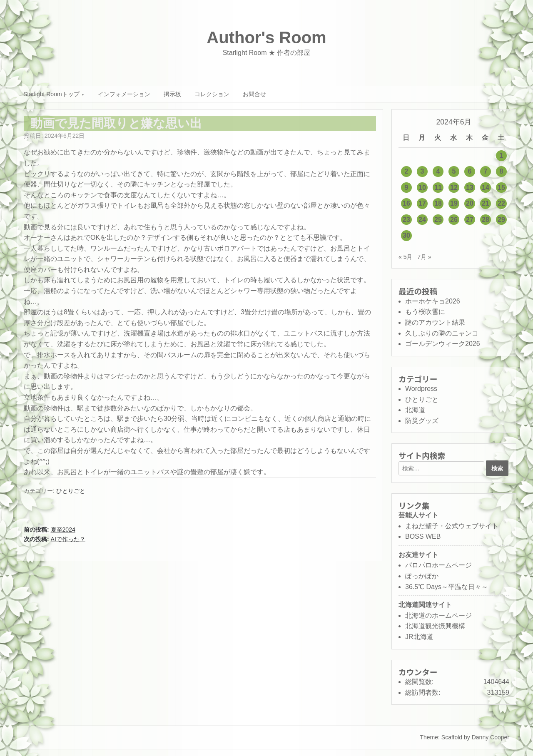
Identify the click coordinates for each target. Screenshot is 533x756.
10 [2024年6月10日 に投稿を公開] (422, 188)
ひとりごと (71, 491)
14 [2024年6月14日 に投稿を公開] (486, 188)
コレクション (212, 94)
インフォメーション (124, 94)
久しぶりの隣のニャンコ (442, 333)
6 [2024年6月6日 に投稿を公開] (470, 171)
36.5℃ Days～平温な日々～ (447, 587)
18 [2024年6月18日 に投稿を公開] (438, 203)
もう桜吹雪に (425, 312)
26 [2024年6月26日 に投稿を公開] (454, 220)
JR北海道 (419, 637)
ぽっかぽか (422, 576)
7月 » (424, 257)
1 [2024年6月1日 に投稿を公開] (502, 155)
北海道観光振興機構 (435, 626)
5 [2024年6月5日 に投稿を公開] (454, 171)
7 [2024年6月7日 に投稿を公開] (486, 171)
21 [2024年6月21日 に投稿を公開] (486, 203)
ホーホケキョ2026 (433, 301)
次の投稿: (55, 539)
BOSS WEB (423, 536)
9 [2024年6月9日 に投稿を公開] (407, 188)
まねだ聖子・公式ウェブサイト (452, 526)
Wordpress (421, 389)
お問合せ (254, 94)
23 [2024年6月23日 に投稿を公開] (406, 220)
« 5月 (405, 257)
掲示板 (172, 94)
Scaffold (452, 737)
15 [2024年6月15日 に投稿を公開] (501, 188)
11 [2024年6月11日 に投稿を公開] (438, 188)
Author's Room (266, 37)
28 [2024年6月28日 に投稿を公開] (486, 220)
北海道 (415, 410)
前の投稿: (50, 530)
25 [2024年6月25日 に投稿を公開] (438, 220)
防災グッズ (422, 421)
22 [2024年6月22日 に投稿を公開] (501, 203)
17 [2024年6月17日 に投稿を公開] (422, 203)
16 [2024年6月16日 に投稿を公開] (406, 203)
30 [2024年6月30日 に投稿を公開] (406, 235)
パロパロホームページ (438, 565)
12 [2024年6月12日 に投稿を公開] (454, 188)
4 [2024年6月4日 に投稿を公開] (438, 171)
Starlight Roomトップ (51, 94)
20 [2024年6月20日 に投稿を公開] (470, 203)
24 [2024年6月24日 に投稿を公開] (422, 220)
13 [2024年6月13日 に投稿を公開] (470, 188)
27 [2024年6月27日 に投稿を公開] (470, 220)
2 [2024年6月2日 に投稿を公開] (407, 171)
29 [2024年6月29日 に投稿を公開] (501, 220)
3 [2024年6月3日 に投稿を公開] (422, 171)
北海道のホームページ (438, 615)
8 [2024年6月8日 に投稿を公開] (502, 171)
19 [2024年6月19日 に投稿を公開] (454, 203)
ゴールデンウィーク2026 (443, 344)
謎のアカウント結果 (435, 322)
